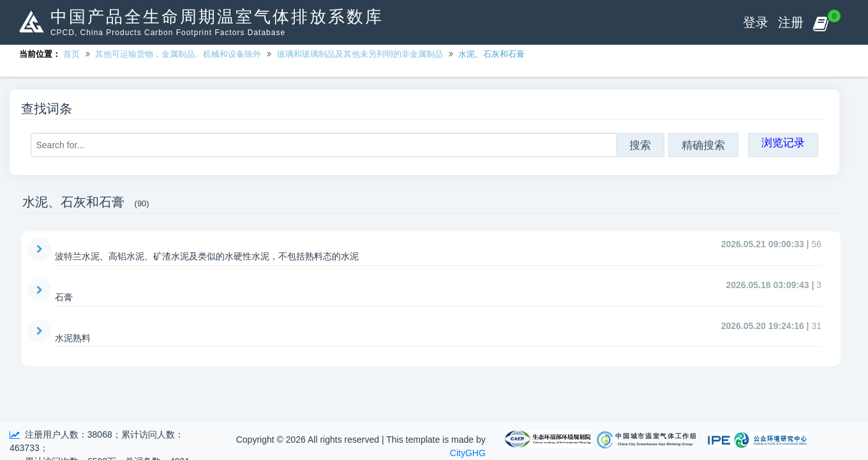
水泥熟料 (73, 338)
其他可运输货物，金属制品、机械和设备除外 (178, 54)
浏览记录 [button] (783, 142)
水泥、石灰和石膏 (491, 54)
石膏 (64, 297)
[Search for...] (324, 145)
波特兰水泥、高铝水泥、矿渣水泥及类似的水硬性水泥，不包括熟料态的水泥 (207, 256)
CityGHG (468, 453)
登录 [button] (756, 22)
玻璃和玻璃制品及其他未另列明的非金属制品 (360, 54)
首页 (71, 54)
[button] (820, 22)
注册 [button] (791, 22)
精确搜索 (703, 145)
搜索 (640, 145)
